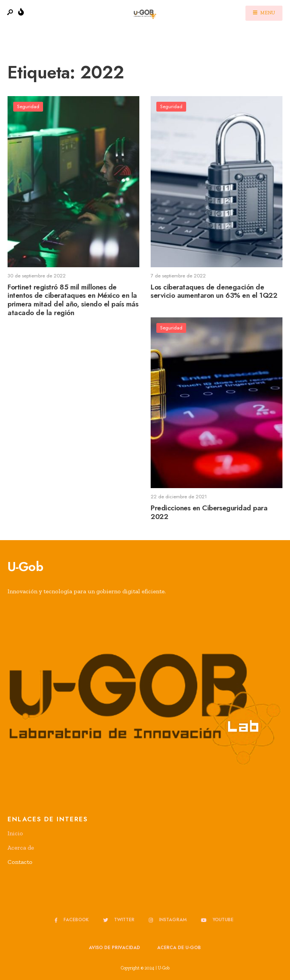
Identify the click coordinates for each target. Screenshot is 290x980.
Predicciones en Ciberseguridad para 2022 (209, 512)
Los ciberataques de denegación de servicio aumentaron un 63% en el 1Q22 (214, 291)
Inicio (15, 833)
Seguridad (28, 106)
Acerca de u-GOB (179, 948)
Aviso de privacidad (114, 948)
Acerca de (21, 848)
